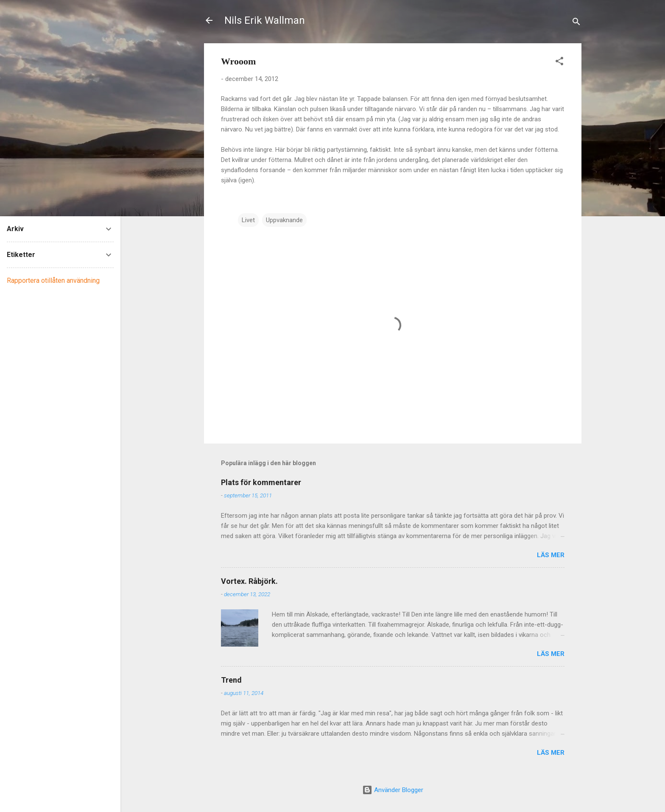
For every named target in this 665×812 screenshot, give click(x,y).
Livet (248, 220)
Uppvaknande (284, 220)
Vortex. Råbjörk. (249, 581)
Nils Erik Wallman (265, 20)
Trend (231, 680)
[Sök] (576, 23)
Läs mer (551, 555)
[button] (559, 63)
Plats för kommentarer (261, 482)
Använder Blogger (393, 790)
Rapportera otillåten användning (53, 280)
